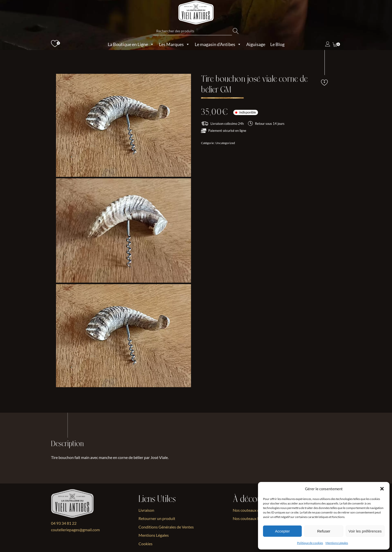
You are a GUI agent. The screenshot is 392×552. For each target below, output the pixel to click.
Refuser (324, 531)
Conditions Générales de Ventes (166, 527)
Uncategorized (225, 143)
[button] (382, 489)
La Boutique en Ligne (131, 44)
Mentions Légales (337, 543)
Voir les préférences (365, 531)
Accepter (282, 531)
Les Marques (174, 44)
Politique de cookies (310, 543)
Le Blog (277, 44)
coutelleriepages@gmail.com (75, 530)
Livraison (146, 510)
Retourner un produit (157, 519)
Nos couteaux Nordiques (254, 519)
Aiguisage (256, 44)
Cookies (145, 544)
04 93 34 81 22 (64, 523)
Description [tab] (68, 444)
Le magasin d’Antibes (218, 44)
